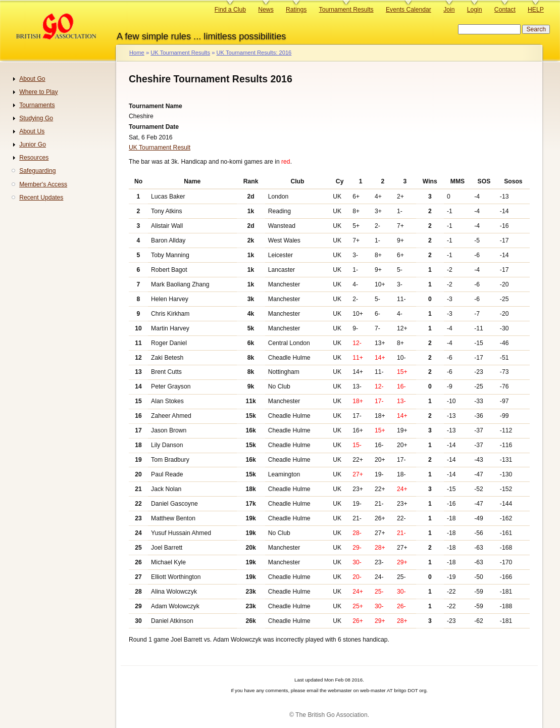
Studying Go (36, 118)
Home (137, 53)
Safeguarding (37, 171)
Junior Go (33, 144)
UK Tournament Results (180, 53)
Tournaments (37, 105)
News (266, 10)
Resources (34, 158)
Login (475, 10)
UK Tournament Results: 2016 (254, 53)
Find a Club (230, 10)
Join (449, 10)
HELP (536, 10)
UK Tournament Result (160, 148)
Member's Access (43, 184)
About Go (32, 79)
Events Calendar (409, 10)
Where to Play (38, 92)
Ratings (296, 10)
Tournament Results (346, 10)
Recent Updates (41, 198)
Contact (505, 10)
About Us (32, 131)
